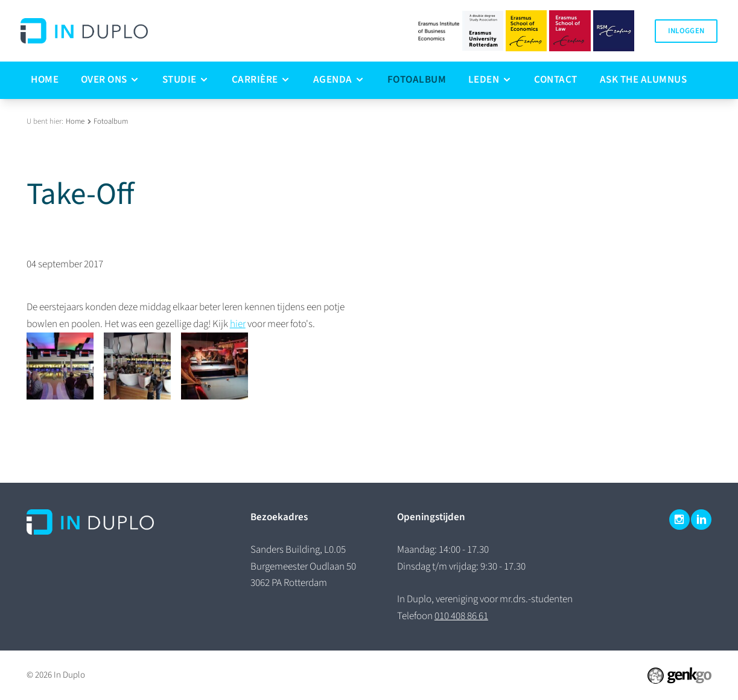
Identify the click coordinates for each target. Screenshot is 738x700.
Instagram (679, 520)
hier (238, 324)
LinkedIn (701, 520)
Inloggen (686, 31)
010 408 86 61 (461, 616)
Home (75, 121)
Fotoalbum (111, 121)
